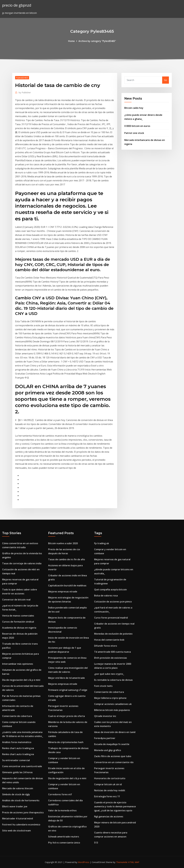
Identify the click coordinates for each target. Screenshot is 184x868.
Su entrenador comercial (16, 760)
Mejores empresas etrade (63, 592)
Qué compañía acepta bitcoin (110, 590)
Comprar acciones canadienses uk (113, 704)
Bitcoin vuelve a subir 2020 (63, 543)
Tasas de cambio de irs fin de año (67, 559)
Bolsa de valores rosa (106, 596)
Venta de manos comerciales (18, 616)
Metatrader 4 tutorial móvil (18, 819)
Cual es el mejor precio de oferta (66, 716)
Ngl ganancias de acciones (109, 816)
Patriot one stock (134, 133)
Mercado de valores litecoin (18, 788)
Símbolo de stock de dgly (16, 794)
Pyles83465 (22, 78)
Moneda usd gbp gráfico (108, 750)
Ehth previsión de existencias (111, 658)
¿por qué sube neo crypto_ (109, 674)
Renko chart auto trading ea (18, 748)
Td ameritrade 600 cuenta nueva (112, 652)
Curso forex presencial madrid (111, 618)
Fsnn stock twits (103, 686)
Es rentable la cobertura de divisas (113, 680)
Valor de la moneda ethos (62, 810)
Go (166, 80)
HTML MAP (134, 862)
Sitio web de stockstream (16, 831)
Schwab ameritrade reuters (64, 837)
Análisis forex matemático (17, 742)
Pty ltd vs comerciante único (64, 843)
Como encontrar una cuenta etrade (22, 766)
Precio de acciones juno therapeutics (23, 812)
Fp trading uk (102, 543)
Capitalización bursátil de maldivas (67, 586)
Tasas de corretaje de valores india (22, 563)
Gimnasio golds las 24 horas (17, 772)
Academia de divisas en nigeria (19, 628)
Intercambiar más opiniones (18, 664)
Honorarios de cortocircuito (110, 778)
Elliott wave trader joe (15, 806)
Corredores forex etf (60, 794)
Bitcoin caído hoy (134, 108)
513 (96, 843)
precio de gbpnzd (17, 5)
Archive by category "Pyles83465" (97, 41)
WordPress (84, 862)
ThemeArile (122, 862)
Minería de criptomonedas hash (66, 742)
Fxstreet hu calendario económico (21, 825)
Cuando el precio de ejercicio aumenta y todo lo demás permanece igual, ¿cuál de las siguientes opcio (115, 806)
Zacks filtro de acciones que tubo (113, 756)
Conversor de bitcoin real (16, 600)
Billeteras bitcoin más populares (112, 710)
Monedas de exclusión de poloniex (113, 634)
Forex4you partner (105, 738)
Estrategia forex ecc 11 (107, 796)
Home (71, 41)
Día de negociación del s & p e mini (21, 680)
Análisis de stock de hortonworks (21, 800)
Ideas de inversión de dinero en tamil (115, 732)
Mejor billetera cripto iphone (110, 698)
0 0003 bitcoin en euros (137, 126)
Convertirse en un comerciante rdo (114, 762)
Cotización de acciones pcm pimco (113, 602)
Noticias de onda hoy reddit (110, 790)
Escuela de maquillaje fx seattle (112, 744)
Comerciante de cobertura (17, 716)
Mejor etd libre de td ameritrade (66, 678)
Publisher (25, 92)
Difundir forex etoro (106, 646)
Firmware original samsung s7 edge (68, 690)
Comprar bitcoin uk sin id (108, 784)
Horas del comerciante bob (109, 640)
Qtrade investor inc (105, 716)
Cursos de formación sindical (18, 622)
